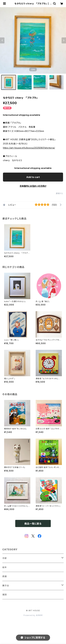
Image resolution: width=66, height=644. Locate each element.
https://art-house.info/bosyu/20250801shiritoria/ (29, 148)
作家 (5, 558)
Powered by (33, 615)
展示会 (6, 585)
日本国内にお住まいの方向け (33, 186)
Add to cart (33, 177)
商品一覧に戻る (33, 524)
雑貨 (5, 595)
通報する (59, 193)
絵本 (5, 567)
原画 (5, 576)
